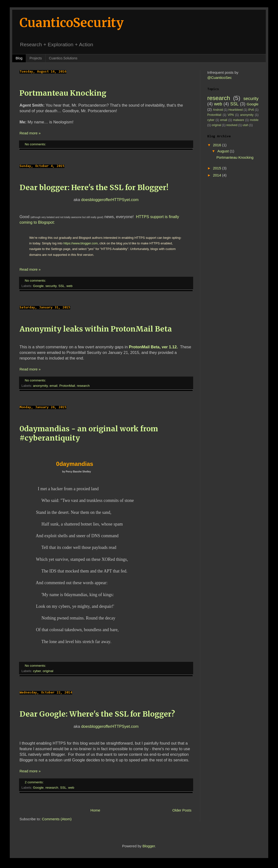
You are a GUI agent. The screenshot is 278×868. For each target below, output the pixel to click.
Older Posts (182, 810)
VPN (231, 115)
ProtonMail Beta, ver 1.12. (153, 347)
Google (38, 286)
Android (218, 110)
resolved (232, 125)
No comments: (36, 144)
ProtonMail (67, 386)
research (83, 386)
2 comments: (35, 782)
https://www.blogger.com (81, 243)
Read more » (30, 133)
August (223, 151)
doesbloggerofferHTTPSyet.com (110, 200)
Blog (19, 58)
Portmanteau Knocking (63, 93)
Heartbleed (236, 110)
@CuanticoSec (219, 78)
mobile (254, 120)
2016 (218, 145)
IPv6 (251, 110)
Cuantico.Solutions (63, 58)
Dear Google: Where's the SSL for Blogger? (97, 714)
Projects (36, 58)
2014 (218, 175)
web (69, 286)
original (48, 671)
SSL (61, 286)
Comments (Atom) (57, 819)
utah (245, 125)
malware (239, 120)
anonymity (40, 386)
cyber (37, 671)
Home (95, 810)
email (53, 386)
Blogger (149, 846)
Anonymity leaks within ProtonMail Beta (96, 329)
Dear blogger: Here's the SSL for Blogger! (94, 187)
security (51, 286)
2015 (218, 168)
